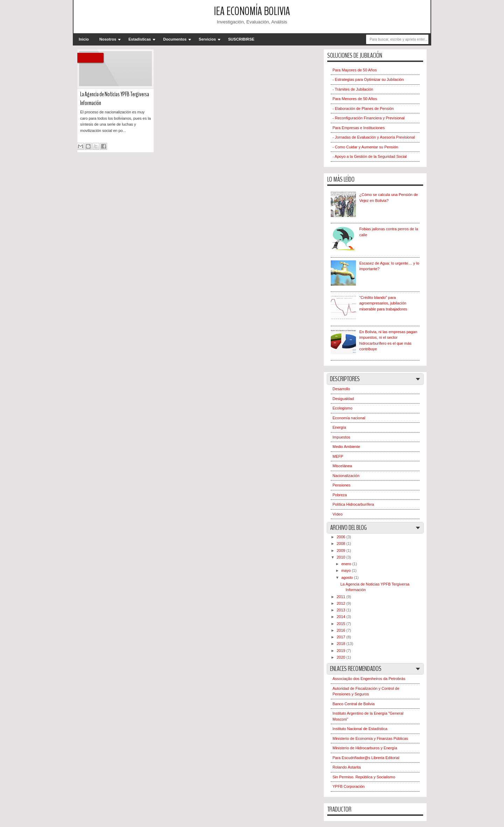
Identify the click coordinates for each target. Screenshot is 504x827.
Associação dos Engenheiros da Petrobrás (369, 679)
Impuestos (341, 437)
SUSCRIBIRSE (241, 39)
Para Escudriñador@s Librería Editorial (366, 758)
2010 (342, 557)
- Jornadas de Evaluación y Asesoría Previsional (374, 137)
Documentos (175, 39)
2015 (342, 624)
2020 (342, 657)
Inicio (84, 39)
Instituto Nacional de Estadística (360, 729)
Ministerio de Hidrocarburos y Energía (365, 748)
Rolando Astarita (347, 767)
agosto (348, 577)
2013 (342, 610)
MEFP (338, 456)
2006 (342, 537)
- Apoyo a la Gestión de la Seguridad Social (370, 156)
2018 (342, 644)
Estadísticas (140, 39)
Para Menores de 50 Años (355, 99)
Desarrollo (341, 389)
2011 (342, 597)
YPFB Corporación (349, 786)
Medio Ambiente (346, 447)
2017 (342, 637)
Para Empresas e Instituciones (359, 128)
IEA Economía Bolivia (252, 11)
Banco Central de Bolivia (353, 704)
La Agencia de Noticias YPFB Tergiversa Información (115, 99)
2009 (342, 551)
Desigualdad (343, 399)
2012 (342, 603)
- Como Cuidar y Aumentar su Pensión (365, 147)
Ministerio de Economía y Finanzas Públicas (370, 738)
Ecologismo (342, 408)
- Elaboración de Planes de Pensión (363, 108)
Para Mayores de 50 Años (355, 70)
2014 (342, 617)
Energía (339, 427)
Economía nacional (349, 418)
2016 (342, 630)
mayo (346, 570)
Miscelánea (342, 466)
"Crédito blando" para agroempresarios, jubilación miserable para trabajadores (383, 303)
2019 (342, 651)
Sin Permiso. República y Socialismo (364, 777)
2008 (342, 544)
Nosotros (108, 39)
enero (347, 564)
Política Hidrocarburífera (353, 504)
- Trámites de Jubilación (353, 89)
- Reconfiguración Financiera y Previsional (369, 118)
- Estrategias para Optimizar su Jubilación (368, 79)
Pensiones (341, 485)
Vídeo (338, 514)
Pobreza (340, 495)
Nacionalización (346, 476)
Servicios (207, 39)
